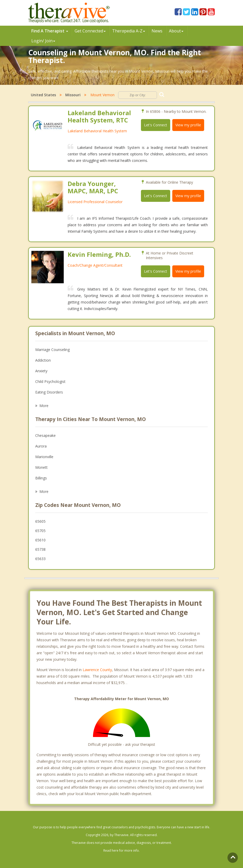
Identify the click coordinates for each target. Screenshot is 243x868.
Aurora (41, 446)
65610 (40, 540)
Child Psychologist (50, 381)
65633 (40, 559)
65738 (40, 549)
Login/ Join (43, 41)
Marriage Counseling (52, 350)
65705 (40, 531)
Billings (41, 478)
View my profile (188, 125)
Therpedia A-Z (129, 31)
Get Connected (90, 31)
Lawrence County (97, 670)
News (157, 31)
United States (43, 95)
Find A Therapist (50, 31)
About (176, 31)
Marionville (44, 457)
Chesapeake (45, 435)
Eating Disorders (49, 392)
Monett (41, 467)
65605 (40, 521)
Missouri (73, 95)
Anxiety (41, 371)
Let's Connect (156, 125)
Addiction (43, 360)
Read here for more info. (121, 850)
